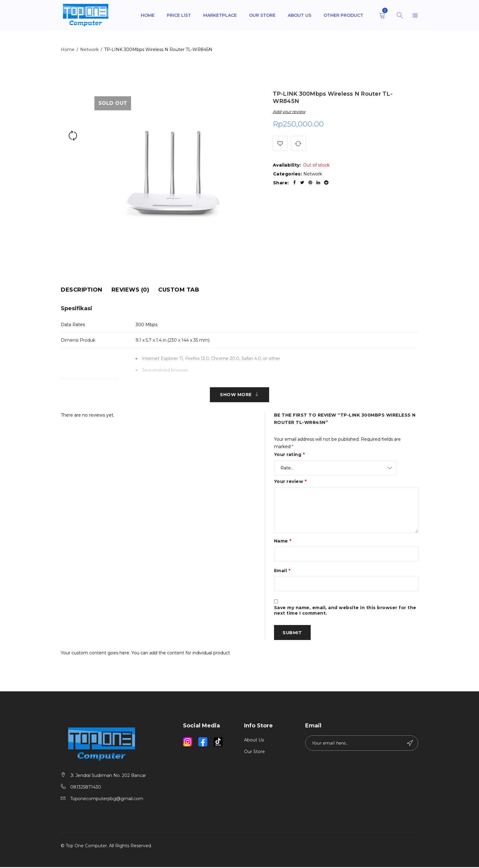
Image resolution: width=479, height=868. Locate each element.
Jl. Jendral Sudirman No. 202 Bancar (108, 776)
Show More (236, 395)
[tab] (82, 290)
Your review (290, 482)
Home (68, 50)
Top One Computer (86, 847)
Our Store (254, 753)
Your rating (289, 455)
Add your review (289, 112)
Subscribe (410, 744)
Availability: (287, 165)
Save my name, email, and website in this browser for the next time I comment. (345, 611)
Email (282, 571)
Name (283, 541)
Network (89, 50)
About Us (254, 741)
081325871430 (86, 788)
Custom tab (179, 290)
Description (82, 290)
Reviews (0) (130, 290)
